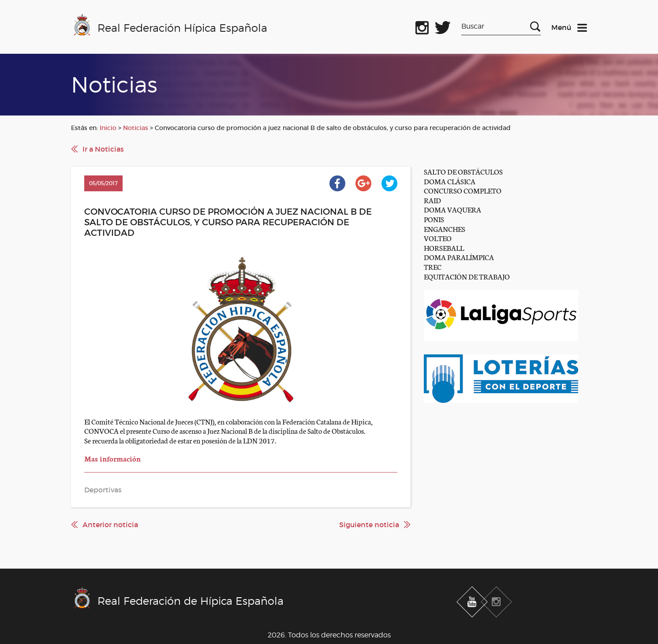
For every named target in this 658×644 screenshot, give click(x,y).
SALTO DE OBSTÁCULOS (463, 171)
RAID (432, 200)
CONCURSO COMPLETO (463, 190)
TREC (433, 266)
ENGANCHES (445, 229)
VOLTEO (438, 238)
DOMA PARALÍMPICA (459, 257)
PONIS (434, 219)
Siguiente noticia (369, 525)
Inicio (108, 128)
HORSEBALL (444, 248)
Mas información (113, 458)
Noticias (136, 128)
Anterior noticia (110, 525)
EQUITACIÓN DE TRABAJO (467, 276)
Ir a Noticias (103, 149)
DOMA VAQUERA (452, 209)
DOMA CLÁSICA (450, 181)
